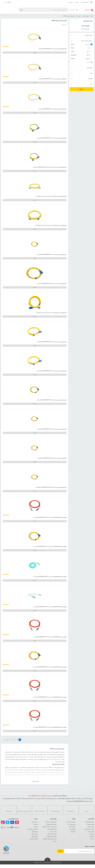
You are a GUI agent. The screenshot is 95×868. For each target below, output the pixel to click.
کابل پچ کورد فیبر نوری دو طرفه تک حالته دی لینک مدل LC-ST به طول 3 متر (51, 313)
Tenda (72, 48)
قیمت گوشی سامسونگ (51, 822)
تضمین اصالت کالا (71, 822)
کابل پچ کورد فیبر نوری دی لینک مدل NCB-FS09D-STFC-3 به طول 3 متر (52, 400)
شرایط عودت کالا (72, 824)
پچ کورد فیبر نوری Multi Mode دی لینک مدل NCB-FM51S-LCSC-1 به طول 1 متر (50, 517)
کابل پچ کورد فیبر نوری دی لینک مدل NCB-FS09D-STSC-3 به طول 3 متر (52, 429)
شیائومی (88, 59)
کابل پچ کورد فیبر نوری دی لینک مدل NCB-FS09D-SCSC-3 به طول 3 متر (52, 371)
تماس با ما (71, 2)
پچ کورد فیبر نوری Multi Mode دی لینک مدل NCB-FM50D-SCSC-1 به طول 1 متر (50, 697)
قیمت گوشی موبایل (52, 829)
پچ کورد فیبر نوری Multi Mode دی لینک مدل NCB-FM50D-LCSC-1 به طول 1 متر (50, 727)
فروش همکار (35, 836)
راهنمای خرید (72, 829)
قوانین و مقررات (90, 824)
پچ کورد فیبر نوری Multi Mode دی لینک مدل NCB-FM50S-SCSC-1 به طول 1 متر (50, 667)
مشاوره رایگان (35, 822)
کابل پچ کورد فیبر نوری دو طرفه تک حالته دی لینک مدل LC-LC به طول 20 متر (51, 225)
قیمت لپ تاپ (53, 832)
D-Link (73, 44)
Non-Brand (74, 55)
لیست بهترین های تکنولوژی (50, 839)
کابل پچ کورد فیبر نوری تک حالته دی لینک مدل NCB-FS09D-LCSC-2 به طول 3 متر (50, 167)
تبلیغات (36, 827)
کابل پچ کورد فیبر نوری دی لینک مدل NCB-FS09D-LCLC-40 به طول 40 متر (51, 487)
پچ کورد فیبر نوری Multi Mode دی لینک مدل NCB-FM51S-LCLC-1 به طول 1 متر (50, 546)
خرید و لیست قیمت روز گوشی (49, 827)
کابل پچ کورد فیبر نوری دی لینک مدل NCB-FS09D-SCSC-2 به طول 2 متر (52, 254)
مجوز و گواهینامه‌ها (90, 822)
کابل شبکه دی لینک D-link (69, 16)
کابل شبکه (79, 16)
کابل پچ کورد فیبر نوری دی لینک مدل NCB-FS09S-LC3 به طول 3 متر (53, 49)
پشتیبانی (36, 824)
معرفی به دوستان (34, 839)
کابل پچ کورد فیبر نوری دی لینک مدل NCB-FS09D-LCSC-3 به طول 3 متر (52, 284)
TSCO (72, 52)
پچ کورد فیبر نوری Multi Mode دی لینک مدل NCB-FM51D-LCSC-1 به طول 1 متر (50, 607)
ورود (77, 10)
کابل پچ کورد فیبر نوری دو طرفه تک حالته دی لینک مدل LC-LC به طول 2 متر (51, 196)
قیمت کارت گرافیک (52, 834)
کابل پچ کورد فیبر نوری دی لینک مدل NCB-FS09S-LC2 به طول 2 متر (53, 79)
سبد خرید (89, 10)
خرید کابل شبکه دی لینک (55, 759)
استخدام (92, 836)
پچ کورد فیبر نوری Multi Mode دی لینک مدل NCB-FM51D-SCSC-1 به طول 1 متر (50, 577)
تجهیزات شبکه (86, 16)
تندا (89, 48)
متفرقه (88, 55)
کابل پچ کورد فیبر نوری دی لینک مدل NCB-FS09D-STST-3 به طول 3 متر (52, 458)
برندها (55, 841)
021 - (8, 2)
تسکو (88, 51)
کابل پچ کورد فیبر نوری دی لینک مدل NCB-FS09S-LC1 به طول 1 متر (53, 109)
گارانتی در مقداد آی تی (89, 829)
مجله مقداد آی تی (85, 2)
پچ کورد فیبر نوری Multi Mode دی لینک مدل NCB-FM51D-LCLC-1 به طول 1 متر (50, 637)
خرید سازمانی (35, 834)
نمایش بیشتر (36, 781)
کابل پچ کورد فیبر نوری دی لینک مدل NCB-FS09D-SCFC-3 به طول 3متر (52, 342)
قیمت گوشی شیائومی (51, 824)
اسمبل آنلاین (35, 832)
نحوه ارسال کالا (72, 827)
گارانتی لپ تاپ (91, 832)
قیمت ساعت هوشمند (51, 836)
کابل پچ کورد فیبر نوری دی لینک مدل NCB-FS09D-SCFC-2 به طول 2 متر (52, 138)
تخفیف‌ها (73, 832)
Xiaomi (73, 59)
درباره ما (77, 2)
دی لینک (87, 44)
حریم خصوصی (91, 827)
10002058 (16, 827)
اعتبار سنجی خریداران (33, 829)
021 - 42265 (7, 827)
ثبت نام (72, 10)
